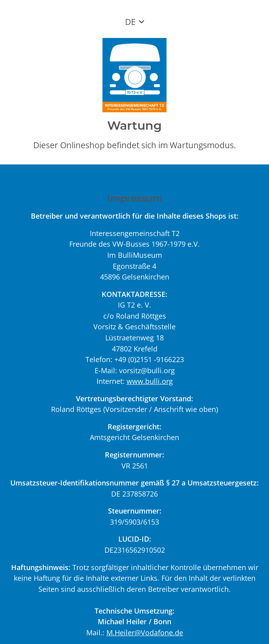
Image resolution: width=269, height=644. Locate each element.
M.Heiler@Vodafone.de (145, 632)
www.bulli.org (150, 381)
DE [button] (130, 22)
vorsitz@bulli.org (147, 370)
